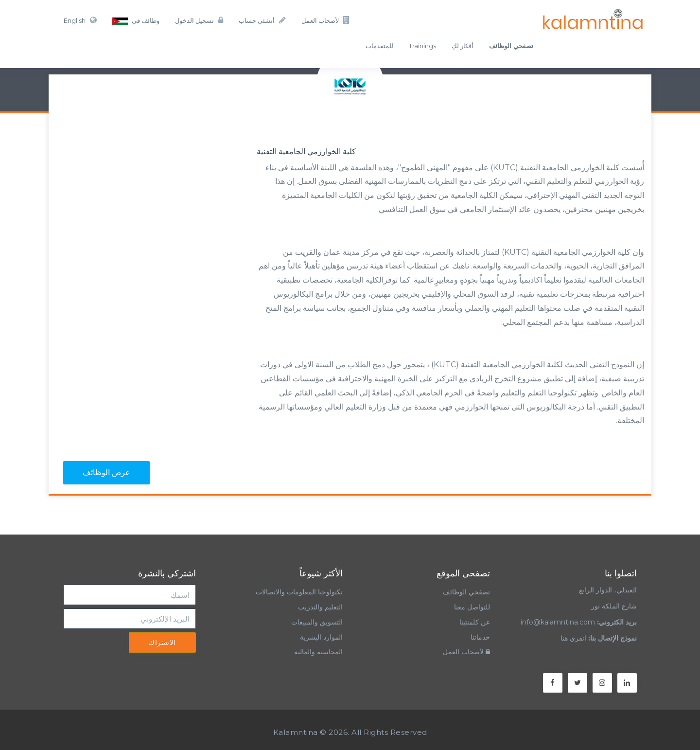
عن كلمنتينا (475, 622)
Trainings (422, 46)
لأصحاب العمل (326, 20)
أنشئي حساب (262, 20)
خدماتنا (480, 637)
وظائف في (136, 21)
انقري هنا (573, 638)
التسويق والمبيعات (317, 622)
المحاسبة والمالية (318, 652)
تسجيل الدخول (199, 20)
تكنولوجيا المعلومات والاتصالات (298, 592)
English (80, 20)
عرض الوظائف (106, 473)
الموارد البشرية (321, 637)
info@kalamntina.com (558, 622)
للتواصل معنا (472, 607)
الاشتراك (162, 643)
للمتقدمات (379, 46)
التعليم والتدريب (320, 607)
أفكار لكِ (463, 46)
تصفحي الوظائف (466, 592)
